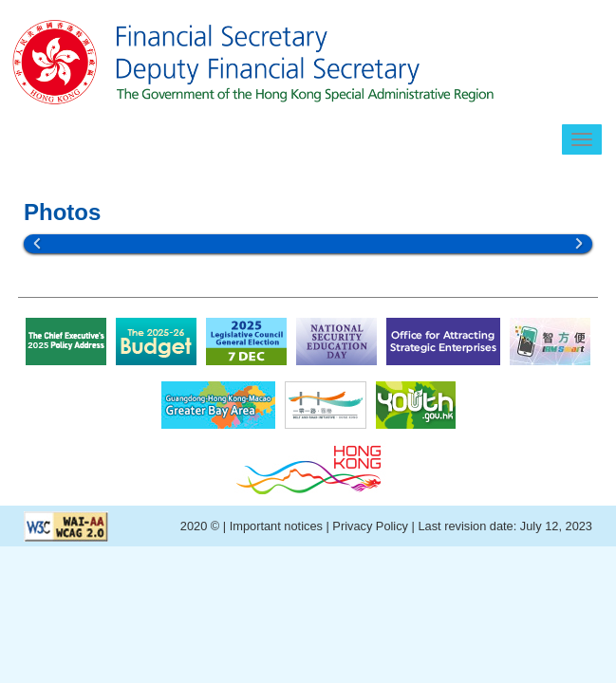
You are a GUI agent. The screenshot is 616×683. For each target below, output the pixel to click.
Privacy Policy (370, 526)
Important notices (278, 526)
